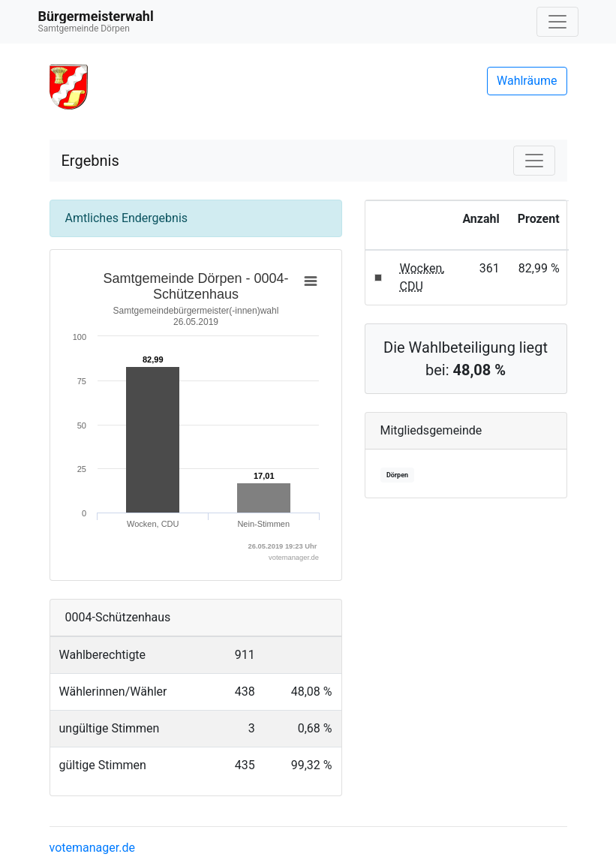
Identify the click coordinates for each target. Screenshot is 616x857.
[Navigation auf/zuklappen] (557, 22)
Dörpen (397, 475)
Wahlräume (527, 81)
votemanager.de (92, 848)
